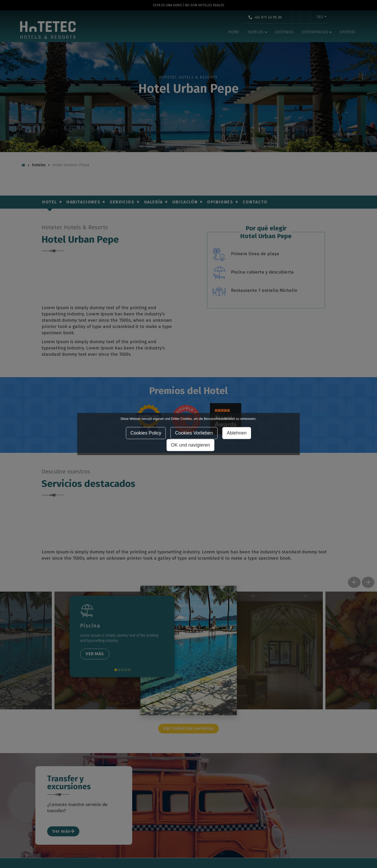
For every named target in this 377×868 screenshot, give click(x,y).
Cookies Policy (146, 433)
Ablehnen (237, 433)
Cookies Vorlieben (194, 433)
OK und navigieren (190, 445)
